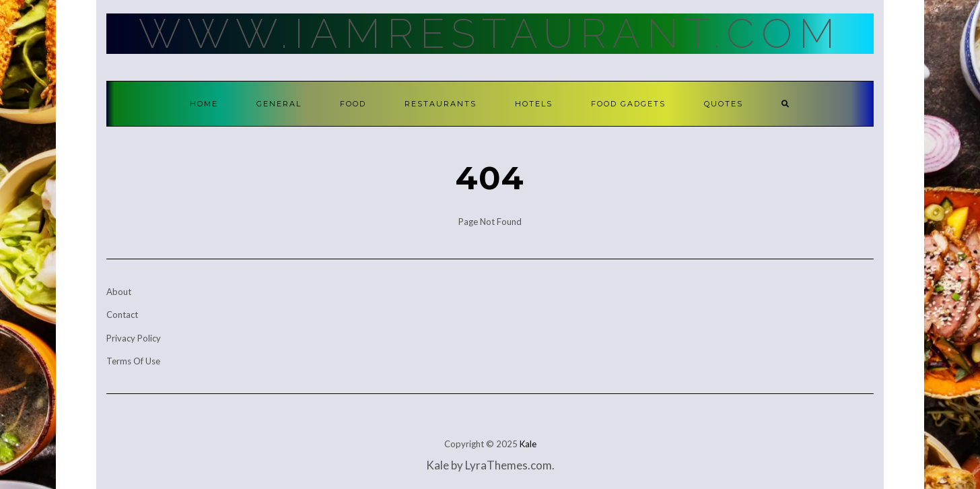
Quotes (724, 104)
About (119, 292)
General (279, 104)
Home (204, 104)
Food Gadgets (628, 104)
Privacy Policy (134, 338)
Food (353, 104)
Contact (122, 315)
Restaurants (441, 104)
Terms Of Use (133, 361)
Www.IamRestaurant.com (490, 34)
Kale (528, 444)
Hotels (534, 104)
